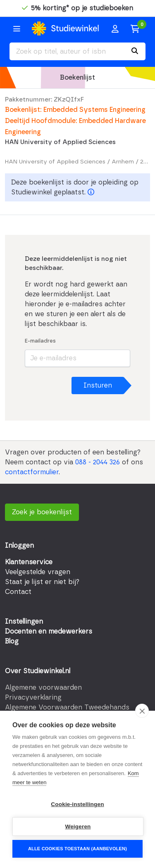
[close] (142, 711)
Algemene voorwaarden (43, 688)
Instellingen (24, 622)
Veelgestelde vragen (38, 572)
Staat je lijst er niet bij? (42, 582)
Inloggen (19, 546)
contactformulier (32, 472)
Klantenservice (29, 562)
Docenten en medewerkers (49, 631)
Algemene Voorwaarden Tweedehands (67, 707)
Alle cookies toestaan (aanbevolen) (77, 849)
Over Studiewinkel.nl (38, 671)
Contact (18, 592)
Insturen (98, 386)
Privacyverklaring (33, 698)
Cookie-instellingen (77, 804)
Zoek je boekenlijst (42, 512)
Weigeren (78, 827)
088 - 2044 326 (98, 462)
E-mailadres (40, 341)
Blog (12, 641)
